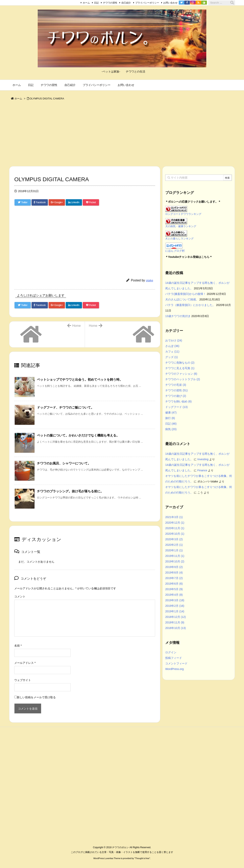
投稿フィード (174, 658)
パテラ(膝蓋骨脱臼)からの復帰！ (186, 294)
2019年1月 (175, 611)
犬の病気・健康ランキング (181, 226)
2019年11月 (175, 556)
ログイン (171, 652)
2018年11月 (175, 622)
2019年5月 (174, 589)
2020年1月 (174, 550)
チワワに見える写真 (180, 368)
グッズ (171, 357)
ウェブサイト (23, 680)
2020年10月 (175, 534)
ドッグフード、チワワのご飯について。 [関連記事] (65, 407)
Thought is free (142, 858)
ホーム (86, 3)
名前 (18, 646)
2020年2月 (174, 545)
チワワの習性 (110, 3)
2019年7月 (174, 578)
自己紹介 (126, 3)
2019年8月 (174, 573)
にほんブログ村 (175, 251)
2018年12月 (176, 617)
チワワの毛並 (176, 385)
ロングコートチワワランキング (183, 214)
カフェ (172, 352)
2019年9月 (174, 567)
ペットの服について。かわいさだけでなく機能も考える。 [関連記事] (78, 435)
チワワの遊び (176, 396)
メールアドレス (25, 663)
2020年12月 (175, 523)
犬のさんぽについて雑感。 (182, 299)
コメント (20, 596)
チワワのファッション (181, 374)
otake (149, 280)
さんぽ (172, 346)
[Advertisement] (122, 134)
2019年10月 (175, 561)
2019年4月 (174, 595)
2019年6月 (174, 584)
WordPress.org (174, 669)
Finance (202, 470)
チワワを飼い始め (178, 401)
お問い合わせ (170, 3)
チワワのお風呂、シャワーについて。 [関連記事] (64, 463)
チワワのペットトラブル (183, 379)
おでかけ (174, 340)
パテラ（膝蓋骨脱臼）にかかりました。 (190, 305)
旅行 (170, 418)
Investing (203, 459)
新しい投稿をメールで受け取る (36, 697)
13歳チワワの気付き (178, 316)
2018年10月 (176, 628)
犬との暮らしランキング (179, 239)
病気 (171, 429)
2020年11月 (175, 528)
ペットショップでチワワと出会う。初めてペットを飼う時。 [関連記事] (80, 380)
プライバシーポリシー (147, 3)
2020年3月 (174, 539)
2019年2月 (175, 606)
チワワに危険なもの (180, 363)
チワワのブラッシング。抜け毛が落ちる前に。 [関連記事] (70, 491)
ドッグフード (176, 407)
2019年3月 (175, 600)
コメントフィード (176, 663)
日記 (96, 3)
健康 (171, 413)
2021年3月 (174, 517)
